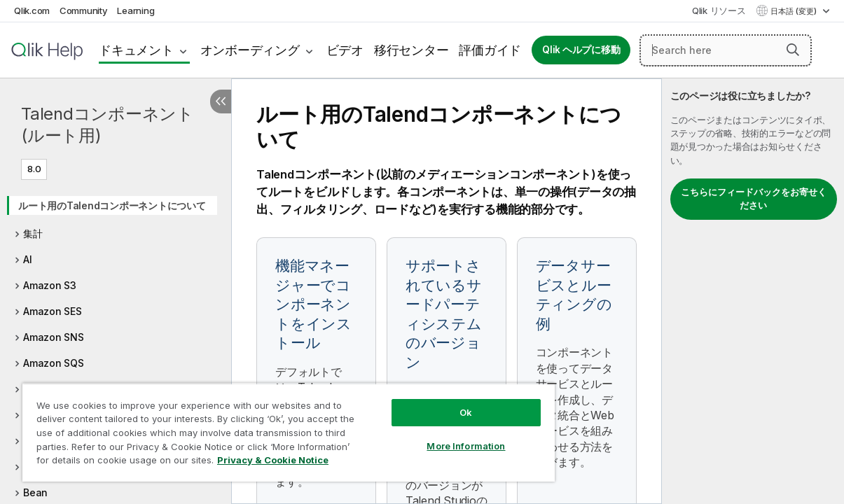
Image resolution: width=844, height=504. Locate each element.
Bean (35, 492)
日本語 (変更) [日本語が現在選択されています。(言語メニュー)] (795, 11)
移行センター (411, 50)
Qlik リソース (719, 10)
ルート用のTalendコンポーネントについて (112, 205)
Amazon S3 (50, 285)
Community (84, 10)
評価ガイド (490, 50)
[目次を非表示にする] (221, 101)
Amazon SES (53, 311)
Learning (136, 10)
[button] (793, 50)
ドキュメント (136, 50)
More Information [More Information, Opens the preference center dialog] (430, 435)
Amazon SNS (54, 337)
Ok (430, 402)
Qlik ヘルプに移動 (581, 50)
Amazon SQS (54, 363)
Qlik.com (32, 10)
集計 (33, 233)
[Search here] (726, 50)
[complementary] (753, 291)
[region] (267, 427)
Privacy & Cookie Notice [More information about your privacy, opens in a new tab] (118, 463)
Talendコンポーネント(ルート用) (108, 125)
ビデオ (345, 50)
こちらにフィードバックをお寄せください (754, 199)
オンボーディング (250, 50)
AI (28, 259)
